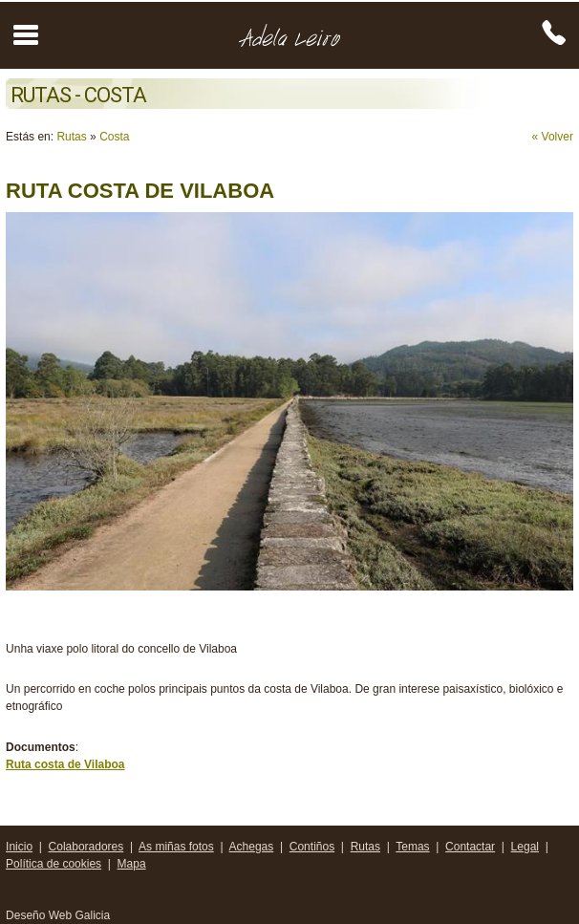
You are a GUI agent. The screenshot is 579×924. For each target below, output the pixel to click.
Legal (525, 847)
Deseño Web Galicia (60, 915)
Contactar (470, 847)
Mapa (132, 864)
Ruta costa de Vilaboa (65, 764)
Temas (412, 847)
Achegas (252, 847)
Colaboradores (86, 847)
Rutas (71, 137)
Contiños (312, 847)
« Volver (553, 137)
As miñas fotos (176, 847)
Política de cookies (54, 864)
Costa (114, 137)
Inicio (19, 847)
